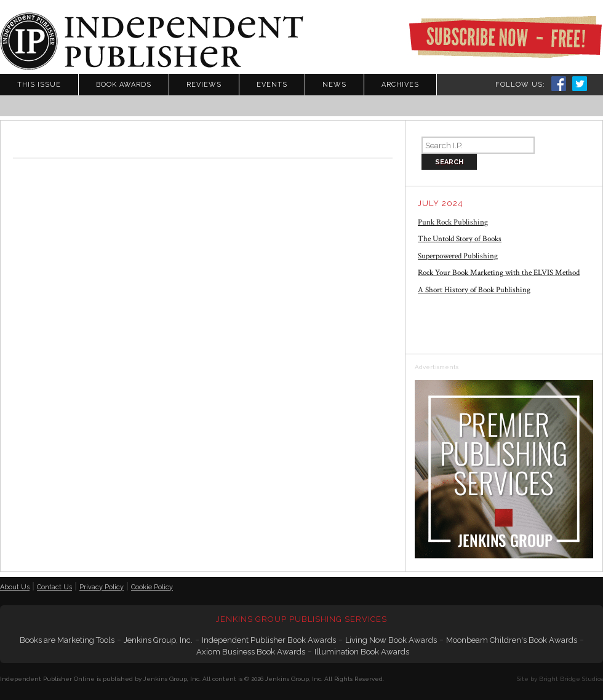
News (334, 85)
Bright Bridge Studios (571, 679)
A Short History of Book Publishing (474, 290)
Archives (400, 85)
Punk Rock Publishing (453, 222)
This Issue (39, 85)
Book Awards (124, 85)
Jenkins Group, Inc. (158, 640)
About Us (15, 587)
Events (272, 85)
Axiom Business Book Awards (251, 652)
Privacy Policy (102, 587)
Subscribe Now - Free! (505, 37)
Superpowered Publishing (458, 256)
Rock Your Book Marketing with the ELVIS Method (499, 273)
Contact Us (54, 587)
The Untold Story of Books (460, 239)
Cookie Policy (152, 587)
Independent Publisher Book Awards (269, 640)
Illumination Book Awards (362, 652)
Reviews (204, 85)
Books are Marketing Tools (67, 640)
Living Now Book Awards (391, 640)
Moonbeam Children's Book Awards (512, 640)
